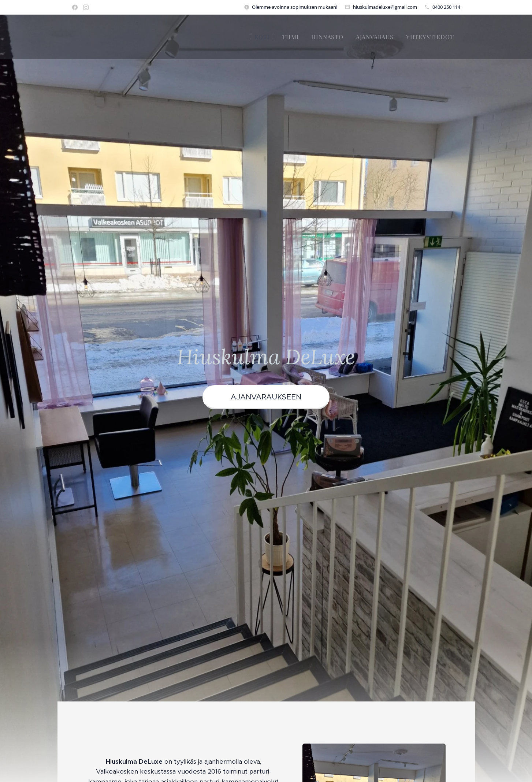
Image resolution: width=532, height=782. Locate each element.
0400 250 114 (446, 7)
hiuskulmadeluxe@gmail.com (385, 7)
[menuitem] (262, 37)
